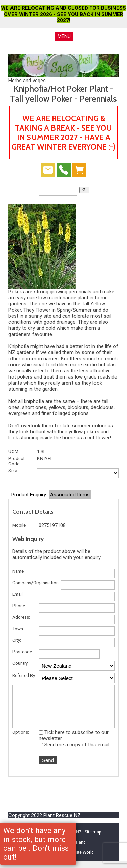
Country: (20, 663)
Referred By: (24, 675)
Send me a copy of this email (74, 752)
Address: (21, 617)
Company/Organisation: (36, 583)
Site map (93, 839)
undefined (77, 666)
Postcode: (23, 652)
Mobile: (19, 525)
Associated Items (70, 495)
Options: (21, 739)
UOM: (14, 451)
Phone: (19, 606)
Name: (18, 571)
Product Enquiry (29, 495)
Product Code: (17, 461)
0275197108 (52, 525)
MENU (64, 36)
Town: (18, 629)
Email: (18, 594)
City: (17, 640)
